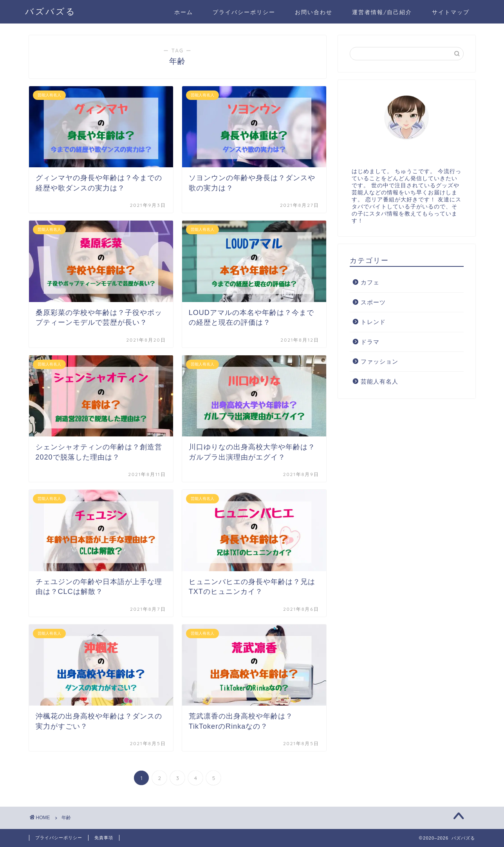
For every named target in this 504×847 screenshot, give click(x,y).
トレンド (373, 322)
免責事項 (104, 838)
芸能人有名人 (379, 381)
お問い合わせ (314, 12)
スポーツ (373, 302)
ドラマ (370, 342)
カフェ (370, 282)
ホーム (184, 12)
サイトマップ (451, 12)
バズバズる (51, 11)
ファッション (379, 361)
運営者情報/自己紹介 (382, 12)
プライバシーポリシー (244, 12)
